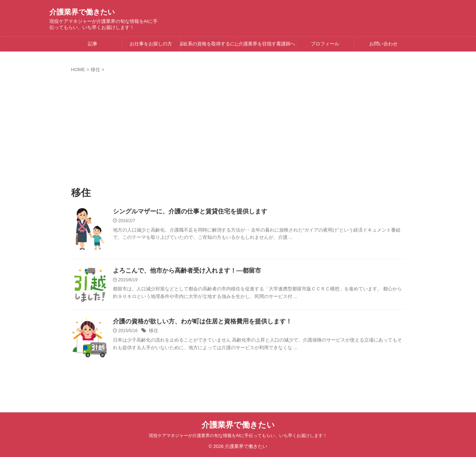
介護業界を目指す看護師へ (267, 44)
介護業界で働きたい (82, 12)
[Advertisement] (238, 127)
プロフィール (325, 44)
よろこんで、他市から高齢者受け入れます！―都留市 (183, 271)
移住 (153, 331)
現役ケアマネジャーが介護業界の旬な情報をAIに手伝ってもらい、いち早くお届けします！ (238, 436)
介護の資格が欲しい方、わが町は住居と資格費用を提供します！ (197, 322)
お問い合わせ (383, 44)
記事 (93, 44)
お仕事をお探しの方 (151, 44)
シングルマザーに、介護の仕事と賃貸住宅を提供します (186, 212)
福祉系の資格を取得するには (209, 44)
